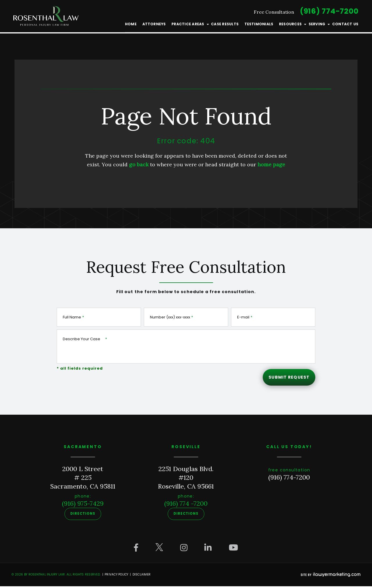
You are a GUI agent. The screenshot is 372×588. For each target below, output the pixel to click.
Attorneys (154, 25)
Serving (316, 25)
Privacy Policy (117, 576)
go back (139, 164)
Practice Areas (187, 25)
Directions (83, 516)
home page (271, 164)
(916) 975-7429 (83, 506)
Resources (290, 25)
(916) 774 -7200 (186, 506)
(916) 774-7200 (328, 13)
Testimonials (258, 25)
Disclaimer (142, 576)
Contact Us (344, 25)
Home (131, 25)
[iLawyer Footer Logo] (331, 576)
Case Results (225, 25)
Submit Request (288, 378)
